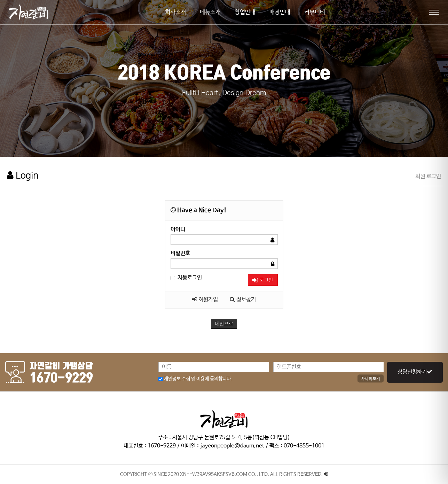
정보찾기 (243, 300)
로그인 (263, 280)
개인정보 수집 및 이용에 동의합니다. (195, 379)
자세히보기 (371, 378)
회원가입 (205, 300)
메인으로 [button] (224, 324)
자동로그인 (186, 278)
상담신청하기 (415, 372)
